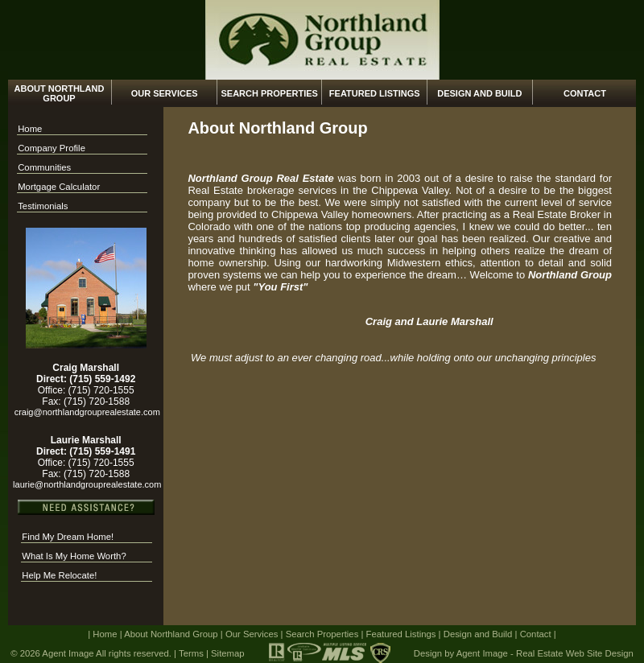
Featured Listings (375, 93)
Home (30, 129)
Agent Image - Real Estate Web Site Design (545, 653)
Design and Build (479, 93)
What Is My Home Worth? (74, 556)
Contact (585, 93)
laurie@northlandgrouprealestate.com (86, 484)
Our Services (165, 93)
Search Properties (269, 93)
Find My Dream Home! (68, 537)
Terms (191, 653)
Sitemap (228, 653)
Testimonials (43, 206)
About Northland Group (60, 93)
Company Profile (52, 148)
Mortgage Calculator (59, 187)
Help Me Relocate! (59, 575)
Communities (44, 167)
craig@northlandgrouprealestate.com (86, 412)
